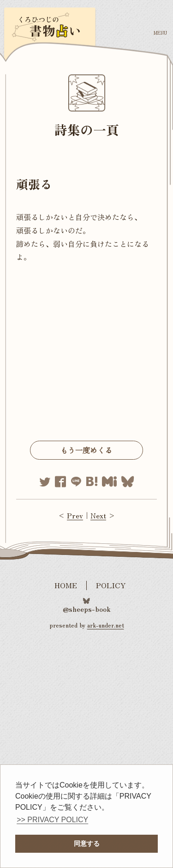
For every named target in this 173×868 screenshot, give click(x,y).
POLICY (111, 585)
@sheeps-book (87, 608)
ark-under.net (106, 625)
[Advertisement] (86, 354)
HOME (66, 585)
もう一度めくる (86, 450)
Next (98, 515)
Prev (75, 515)
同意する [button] (87, 843)
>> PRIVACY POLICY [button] (52, 820)
